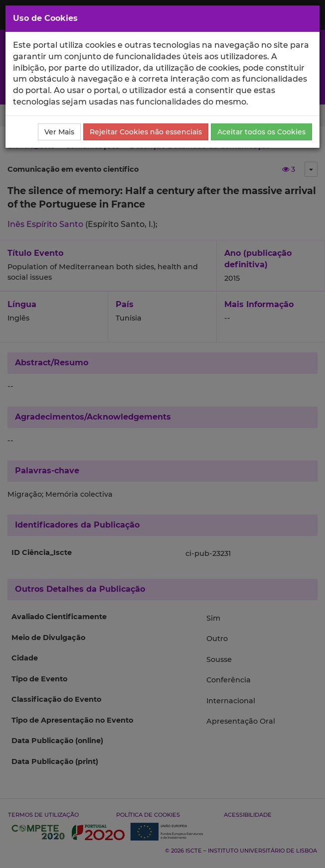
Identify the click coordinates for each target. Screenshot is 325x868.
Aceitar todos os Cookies (261, 132)
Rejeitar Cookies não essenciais (146, 132)
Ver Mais (59, 132)
